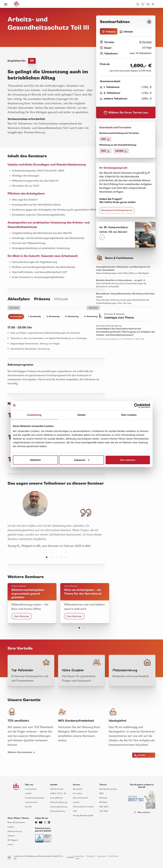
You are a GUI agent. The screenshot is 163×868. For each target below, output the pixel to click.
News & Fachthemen (16, 823)
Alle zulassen (128, 460)
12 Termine (145, 42)
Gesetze (11, 836)
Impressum (102, 856)
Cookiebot (91, 856)
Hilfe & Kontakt (57, 789)
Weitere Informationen (22, 752)
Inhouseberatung (58, 811)
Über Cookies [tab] (129, 415)
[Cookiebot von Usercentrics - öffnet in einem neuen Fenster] (136, 406)
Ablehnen (35, 460)
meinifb (76, 802)
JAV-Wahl (104, 811)
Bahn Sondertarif (80, 798)
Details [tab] (82, 415)
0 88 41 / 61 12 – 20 (58, 794)
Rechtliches (113, 856)
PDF (105, 139)
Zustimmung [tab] (34, 415)
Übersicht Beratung (59, 802)
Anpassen (82, 460)
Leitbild (28, 794)
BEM (101, 794)
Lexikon (11, 827)
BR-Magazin (13, 840)
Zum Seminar (22, 616)
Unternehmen (31, 789)
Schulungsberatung (59, 807)
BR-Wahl (103, 802)
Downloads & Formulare (83, 807)
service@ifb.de (56, 798)
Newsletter (78, 789)
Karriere (28, 807)
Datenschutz (79, 856)
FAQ (75, 811)
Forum (10, 845)
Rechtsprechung (15, 831)
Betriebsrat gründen (108, 789)
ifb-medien (78, 794)
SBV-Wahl (104, 807)
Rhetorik (103, 798)
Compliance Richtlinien (35, 798)
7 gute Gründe (31, 802)
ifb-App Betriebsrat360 (83, 816)
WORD (121, 151)
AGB (77, 859)
